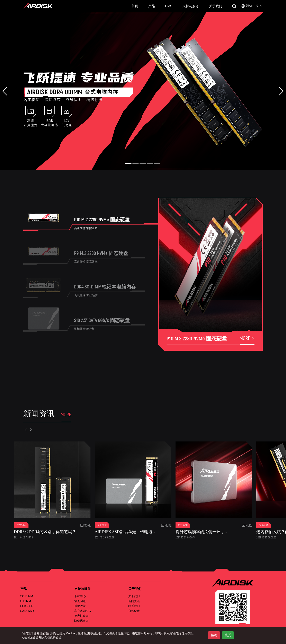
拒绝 (214, 635)
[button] (129, 163)
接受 (228, 635)
